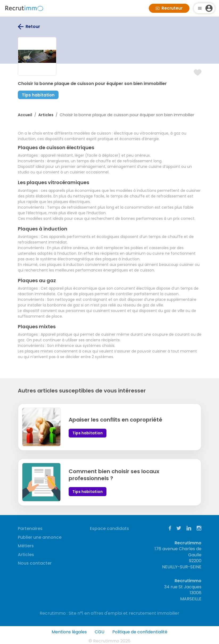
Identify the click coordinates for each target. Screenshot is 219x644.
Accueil (25, 115)
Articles (46, 115)
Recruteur (169, 8)
